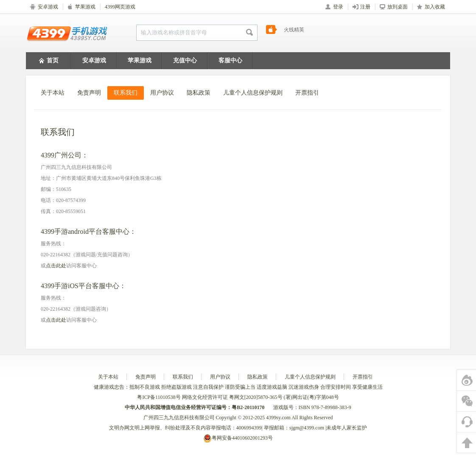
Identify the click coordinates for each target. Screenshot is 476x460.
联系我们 (126, 93)
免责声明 (89, 93)
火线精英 (294, 33)
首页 (49, 61)
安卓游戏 (94, 60)
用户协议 (162, 93)
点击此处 (56, 266)
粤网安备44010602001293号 (238, 438)
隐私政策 (199, 93)
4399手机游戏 (67, 33)
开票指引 (307, 93)
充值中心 (185, 60)
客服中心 (230, 60)
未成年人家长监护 (347, 428)
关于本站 (53, 93)
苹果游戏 (140, 60)
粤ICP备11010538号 (159, 397)
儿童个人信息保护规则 (253, 93)
